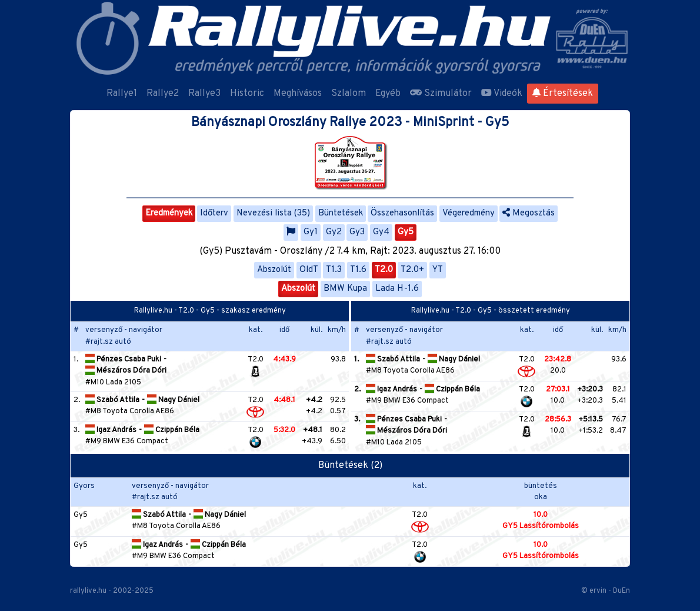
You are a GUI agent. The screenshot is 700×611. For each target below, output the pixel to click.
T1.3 (334, 270)
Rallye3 (204, 94)
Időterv (214, 213)
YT (438, 270)
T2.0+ (412, 270)
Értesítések (563, 94)
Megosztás (529, 213)
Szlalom (349, 94)
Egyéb (388, 94)
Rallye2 (163, 94)
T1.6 (358, 270)
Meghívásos (298, 94)
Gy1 (311, 232)
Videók (502, 94)
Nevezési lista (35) (273, 213)
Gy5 (406, 232)
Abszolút (274, 270)
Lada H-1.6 (397, 289)
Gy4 (381, 232)
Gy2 (334, 232)
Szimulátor (441, 94)
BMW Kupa (345, 289)
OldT (309, 270)
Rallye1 (122, 94)
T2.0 (384, 270)
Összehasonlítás (402, 213)
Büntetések (341, 213)
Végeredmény (469, 213)
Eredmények (169, 213)
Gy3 (357, 232)
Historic (247, 94)
